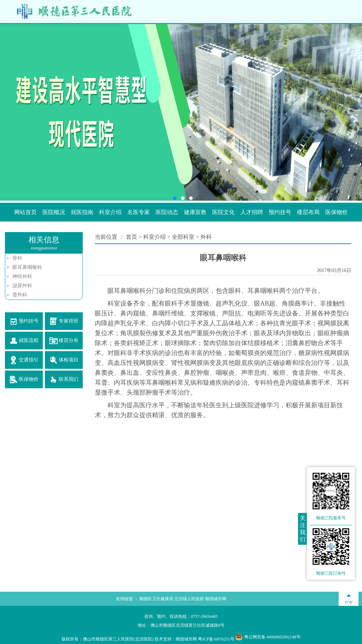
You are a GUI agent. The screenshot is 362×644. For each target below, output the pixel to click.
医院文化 (223, 212)
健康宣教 (195, 212)
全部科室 (183, 237)
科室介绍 (110, 212)
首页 (132, 237)
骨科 (17, 258)
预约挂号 (280, 212)
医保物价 (337, 212)
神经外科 (22, 276)
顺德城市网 (216, 599)
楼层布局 (308, 212)
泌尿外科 (22, 286)
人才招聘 (252, 212)
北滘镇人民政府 (189, 599)
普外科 (20, 295)
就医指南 (82, 212)
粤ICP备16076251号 (216, 639)
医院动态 (167, 212)
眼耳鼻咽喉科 (27, 267)
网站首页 (25, 212)
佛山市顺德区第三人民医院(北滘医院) (118, 639)
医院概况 (54, 212)
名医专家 (139, 212)
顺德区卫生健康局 (156, 599)
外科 (206, 237)
